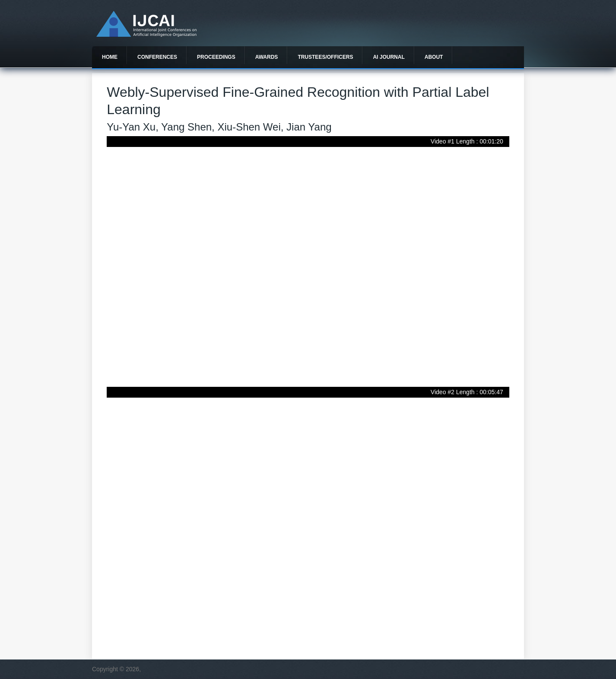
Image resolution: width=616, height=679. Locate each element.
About (434, 57)
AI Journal (389, 57)
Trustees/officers (325, 57)
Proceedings (216, 57)
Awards (267, 57)
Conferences (157, 57)
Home (110, 57)
